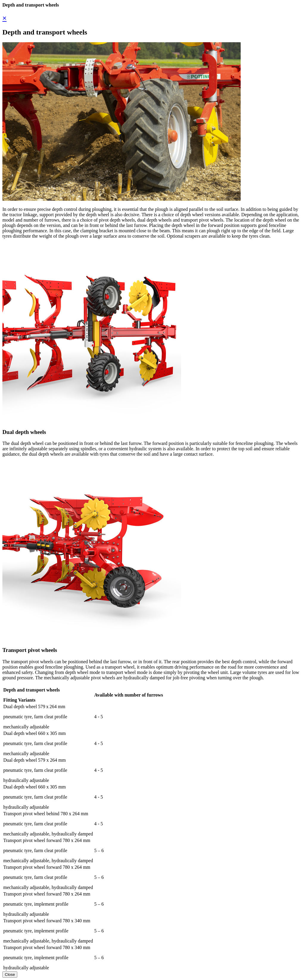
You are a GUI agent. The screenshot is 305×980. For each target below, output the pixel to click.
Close (10, 974)
